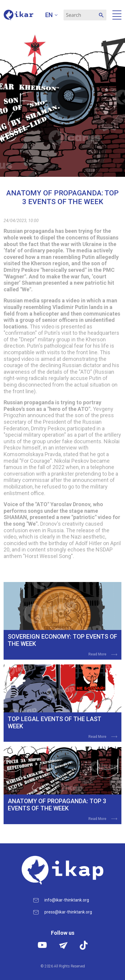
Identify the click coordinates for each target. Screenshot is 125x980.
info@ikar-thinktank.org (67, 900)
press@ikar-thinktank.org (68, 912)
